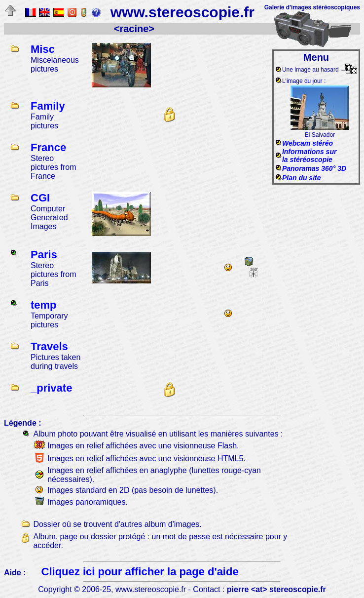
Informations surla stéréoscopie (309, 156)
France (48, 147)
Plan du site (302, 178)
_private (51, 388)
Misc (43, 49)
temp (44, 305)
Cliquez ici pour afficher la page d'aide (140, 572)
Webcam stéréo (308, 143)
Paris (44, 255)
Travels (49, 346)
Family (48, 106)
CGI (40, 198)
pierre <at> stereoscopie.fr (276, 589)
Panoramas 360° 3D (314, 168)
